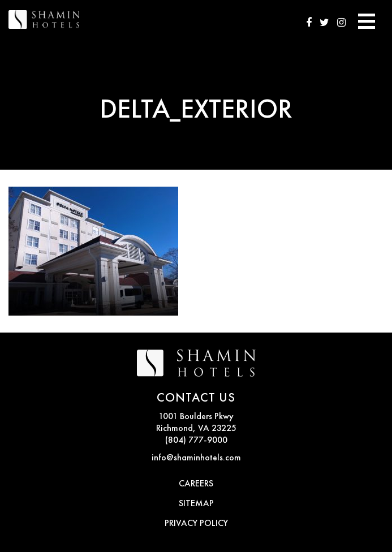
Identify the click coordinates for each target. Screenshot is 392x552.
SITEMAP (196, 504)
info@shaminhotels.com (196, 458)
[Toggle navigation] (367, 20)
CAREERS (196, 484)
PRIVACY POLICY (196, 524)
